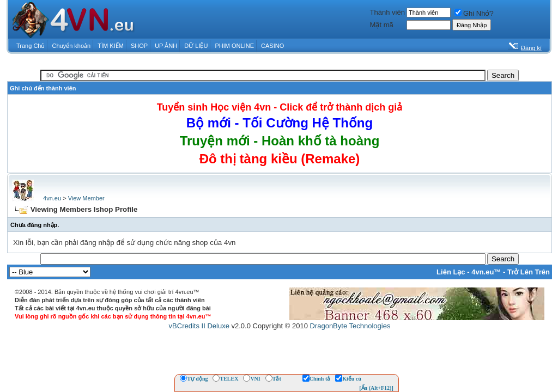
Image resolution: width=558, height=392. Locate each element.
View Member (86, 198)
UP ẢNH (166, 46)
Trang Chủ (31, 46)
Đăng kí (531, 48)
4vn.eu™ (486, 272)
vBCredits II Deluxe (199, 326)
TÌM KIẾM (111, 46)
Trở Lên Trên (529, 272)
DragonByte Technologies (350, 326)
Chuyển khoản (72, 46)
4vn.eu (52, 198)
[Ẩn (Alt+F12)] (376, 388)
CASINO (272, 46)
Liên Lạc (451, 272)
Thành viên (387, 12)
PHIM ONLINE (234, 46)
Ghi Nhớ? (474, 13)
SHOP (139, 46)
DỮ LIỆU (196, 46)
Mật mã (382, 25)
